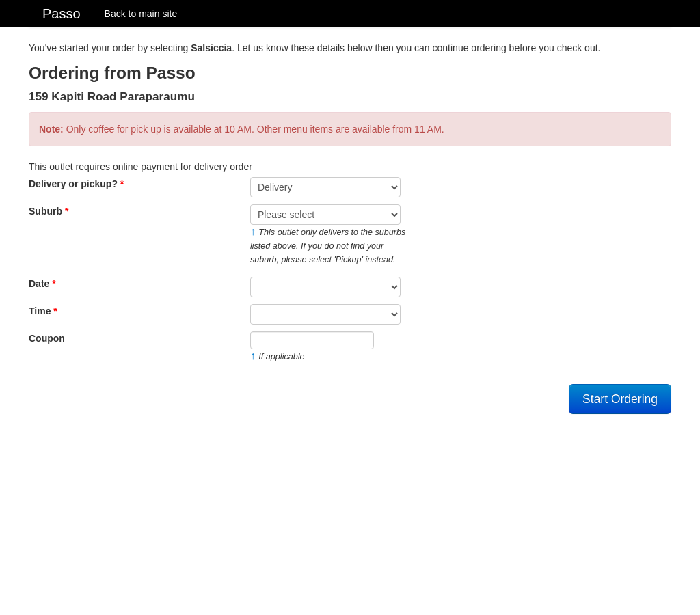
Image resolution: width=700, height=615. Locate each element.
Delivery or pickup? (76, 184)
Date (42, 284)
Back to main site (141, 14)
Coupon (47, 338)
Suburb (49, 211)
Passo (62, 14)
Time (43, 311)
